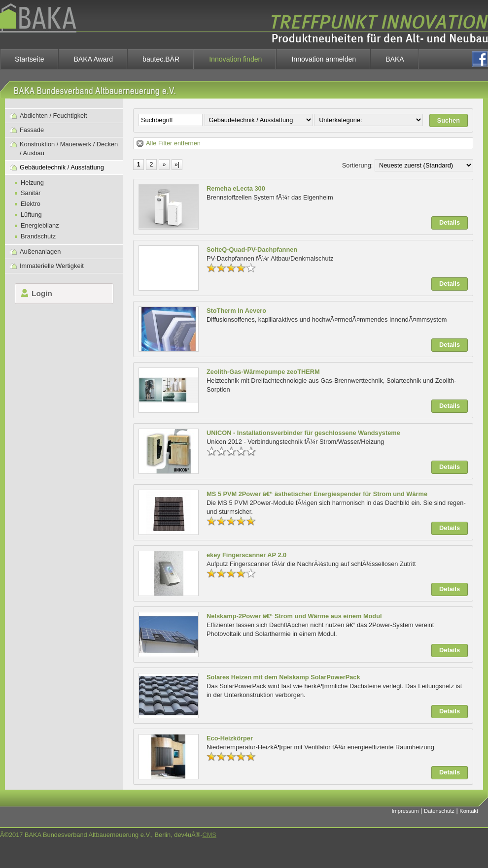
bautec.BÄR (161, 59)
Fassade (32, 130)
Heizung (32, 183)
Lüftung (31, 215)
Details (450, 222)
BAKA (395, 59)
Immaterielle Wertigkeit (52, 266)
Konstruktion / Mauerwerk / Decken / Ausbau (69, 149)
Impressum (405, 811)
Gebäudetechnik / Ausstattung (62, 167)
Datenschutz (439, 811)
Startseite (29, 59)
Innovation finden (235, 59)
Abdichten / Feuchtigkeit (53, 116)
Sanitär (31, 193)
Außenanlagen (40, 251)
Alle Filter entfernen (173, 143)
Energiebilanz (40, 225)
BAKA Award (93, 59)
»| (177, 165)
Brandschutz (38, 236)
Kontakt (469, 811)
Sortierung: (358, 165)
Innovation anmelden (324, 59)
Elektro (31, 204)
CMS (209, 835)
